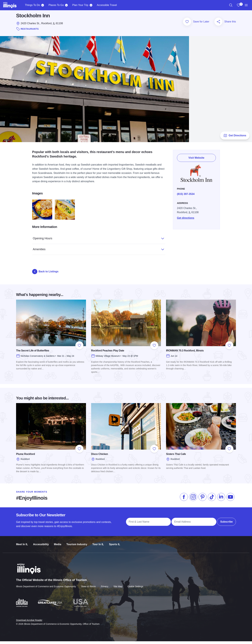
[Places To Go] (66, 5)
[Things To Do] (43, 5)
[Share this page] (218, 25)
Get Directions (235, 138)
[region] (231, 5)
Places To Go (56, 5)
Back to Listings (45, 274)
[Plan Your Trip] (91, 5)
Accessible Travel (107, 5)
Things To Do (32, 5)
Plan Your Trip (80, 5)
